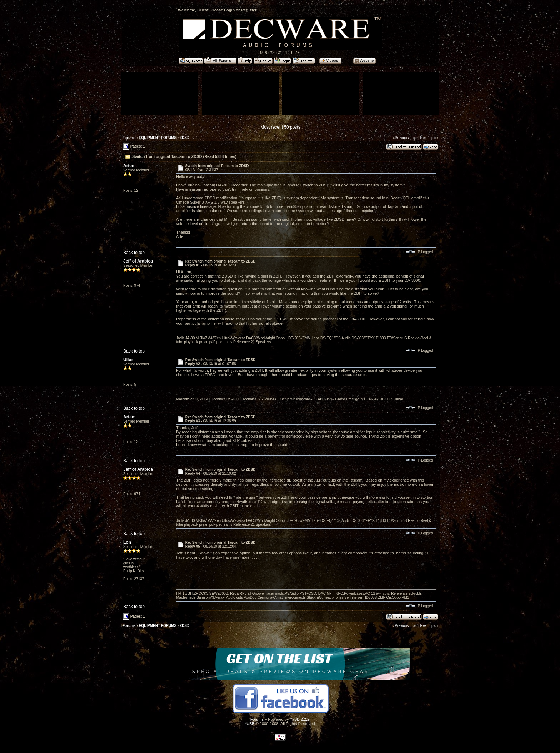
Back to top (134, 253)
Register (249, 10)
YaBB (249, 724)
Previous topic (406, 138)
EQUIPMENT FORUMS (158, 138)
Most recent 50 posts (280, 127)
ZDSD (184, 138)
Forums (129, 138)
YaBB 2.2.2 (299, 719)
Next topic (428, 138)
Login (229, 10)
